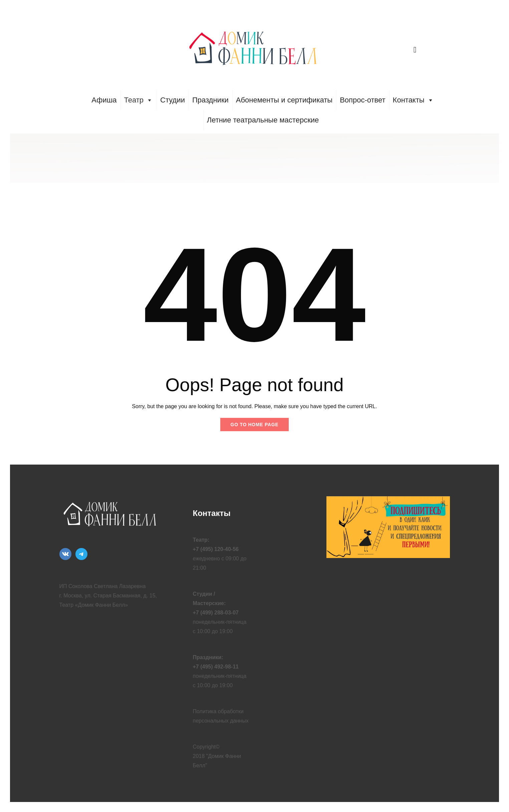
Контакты (413, 100)
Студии (173, 100)
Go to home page (255, 425)
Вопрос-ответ (362, 100)
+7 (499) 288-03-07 (216, 613)
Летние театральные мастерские (263, 120)
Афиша (104, 100)
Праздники (210, 100)
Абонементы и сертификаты (284, 100)
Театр (139, 100)
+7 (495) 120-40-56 (216, 549)
